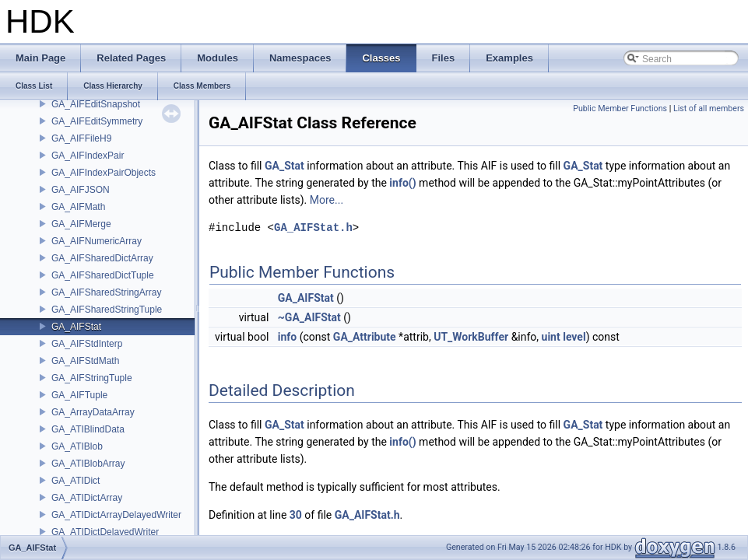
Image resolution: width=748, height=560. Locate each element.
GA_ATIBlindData (88, 429)
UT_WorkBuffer (471, 337)
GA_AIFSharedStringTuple (107, 310)
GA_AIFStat (76, 327)
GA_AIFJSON (81, 190)
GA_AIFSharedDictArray (102, 258)
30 (296, 515)
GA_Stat (284, 166)
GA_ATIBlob (77, 446)
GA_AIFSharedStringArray (106, 292)
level (574, 337)
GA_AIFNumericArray (97, 241)
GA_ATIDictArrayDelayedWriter (116, 515)
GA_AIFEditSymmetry (97, 121)
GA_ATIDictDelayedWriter (105, 532)
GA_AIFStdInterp (87, 344)
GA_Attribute (365, 337)
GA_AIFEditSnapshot (96, 104)
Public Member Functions (620, 108)
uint (551, 337)
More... (327, 200)
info (287, 337)
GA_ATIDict (76, 481)
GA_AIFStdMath (85, 361)
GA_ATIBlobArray (88, 464)
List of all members (709, 108)
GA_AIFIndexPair (88, 156)
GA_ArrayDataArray (93, 412)
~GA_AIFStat (309, 317)
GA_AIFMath (78, 207)
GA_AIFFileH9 (81, 138)
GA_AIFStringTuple (92, 378)
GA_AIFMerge (81, 224)
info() (402, 183)
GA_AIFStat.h (313, 227)
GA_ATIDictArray (87, 498)
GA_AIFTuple (79, 395)
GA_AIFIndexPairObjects (104, 173)
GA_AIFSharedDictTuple (103, 275)
